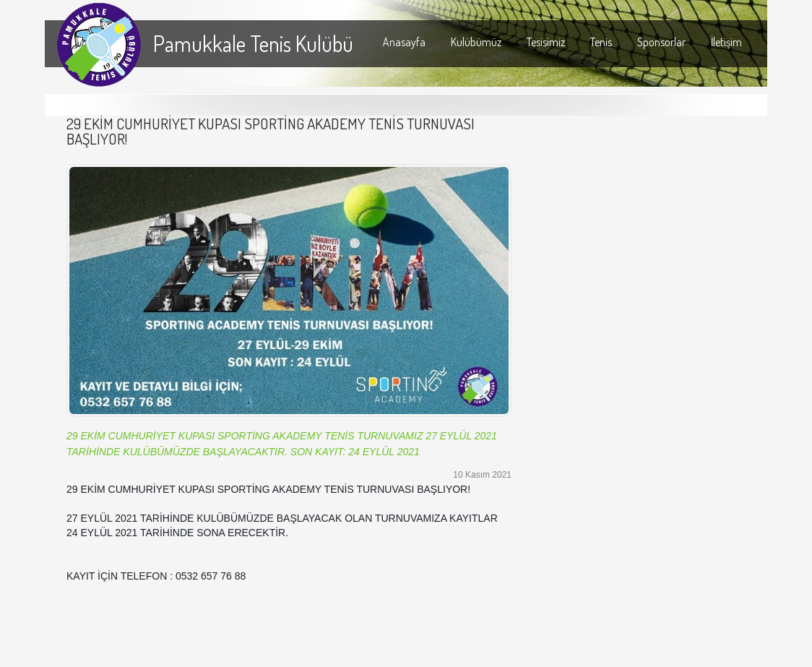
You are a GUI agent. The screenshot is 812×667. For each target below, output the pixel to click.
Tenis (601, 42)
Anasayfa (404, 42)
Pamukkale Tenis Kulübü (253, 43)
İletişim (726, 42)
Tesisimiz (546, 42)
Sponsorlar (661, 42)
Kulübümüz (476, 42)
